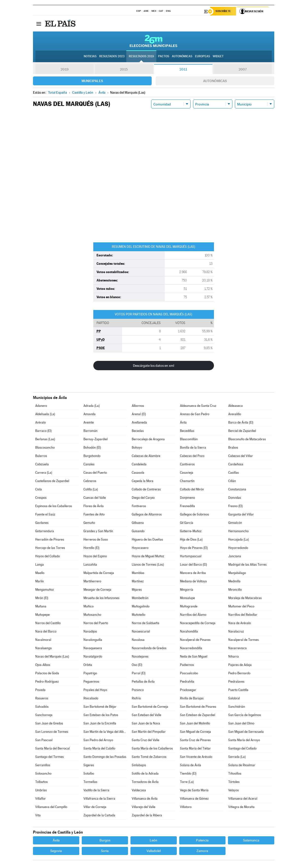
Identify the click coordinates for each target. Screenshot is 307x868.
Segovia (56, 851)
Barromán (90, 431)
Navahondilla (189, 632)
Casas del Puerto (95, 473)
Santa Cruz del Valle (145, 741)
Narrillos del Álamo (193, 615)
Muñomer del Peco (241, 607)
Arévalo (40, 423)
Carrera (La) (44, 473)
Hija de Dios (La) (191, 540)
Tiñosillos (235, 774)
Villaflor (40, 799)
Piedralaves (236, 682)
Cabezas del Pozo (192, 456)
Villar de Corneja (95, 807)
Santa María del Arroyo (244, 741)
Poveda (40, 690)
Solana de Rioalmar (242, 766)
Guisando (138, 532)
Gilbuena (138, 523)
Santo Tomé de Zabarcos (149, 757)
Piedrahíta (187, 682)
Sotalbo (89, 774)
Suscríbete (224, 12)
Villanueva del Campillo (51, 807)
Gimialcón (235, 523)
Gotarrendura (45, 532)
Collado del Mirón (192, 490)
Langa (40, 565)
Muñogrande (189, 607)
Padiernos (187, 665)
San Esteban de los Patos (101, 715)
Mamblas (138, 573)
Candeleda (139, 465)
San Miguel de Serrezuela (246, 732)
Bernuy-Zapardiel (96, 440)
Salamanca (251, 841)
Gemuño (89, 523)
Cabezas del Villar (241, 456)
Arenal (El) (139, 415)
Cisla (39, 490)
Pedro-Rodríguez (47, 682)
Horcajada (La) (239, 540)
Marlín (40, 582)
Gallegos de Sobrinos (194, 515)
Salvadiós (42, 707)
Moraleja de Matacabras (245, 598)
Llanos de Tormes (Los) (148, 565)
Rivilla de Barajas (192, 699)
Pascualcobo (189, 674)
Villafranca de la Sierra (99, 799)
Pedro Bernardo (239, 674)
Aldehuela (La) (45, 415)
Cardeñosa (236, 465)
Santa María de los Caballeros (152, 749)
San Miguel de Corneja (195, 732)
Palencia (202, 841)
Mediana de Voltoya (193, 582)
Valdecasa (139, 791)
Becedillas (187, 431)
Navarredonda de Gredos (149, 649)
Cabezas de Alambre (146, 456)
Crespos (41, 498)
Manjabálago (237, 573)
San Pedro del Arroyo (98, 741)
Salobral (234, 699)
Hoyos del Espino (95, 557)
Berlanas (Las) (45, 440)
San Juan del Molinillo (195, 724)
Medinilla (234, 582)
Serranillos (43, 766)
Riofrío (136, 699)
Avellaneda (139, 423)
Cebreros (90, 481)
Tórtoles (234, 782)
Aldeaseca (235, 406)
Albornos (138, 406)
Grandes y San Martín (98, 532)
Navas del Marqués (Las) (52, 657)
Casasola (138, 473)
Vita (38, 816)
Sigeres (89, 766)
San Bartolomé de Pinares (198, 707)
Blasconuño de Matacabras (247, 440)
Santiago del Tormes (49, 757)
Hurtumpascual (191, 557)
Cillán (232, 481)
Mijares (137, 590)
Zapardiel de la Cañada (99, 816)
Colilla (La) (91, 490)
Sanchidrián (237, 707)
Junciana (235, 557)
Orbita (88, 665)
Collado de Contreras (146, 490)
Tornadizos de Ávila (145, 782)
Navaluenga (43, 649)
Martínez (138, 582)
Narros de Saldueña (145, 624)
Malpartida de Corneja (99, 573)
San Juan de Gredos (49, 724)
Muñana (41, 607)
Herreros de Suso (96, 540)
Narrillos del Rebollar (243, 615)
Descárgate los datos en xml (153, 366)
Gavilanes (42, 523)
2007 (243, 70)
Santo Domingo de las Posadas (105, 757)
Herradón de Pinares (50, 540)
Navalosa (138, 640)
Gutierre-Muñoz (191, 532)
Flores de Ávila (94, 507)
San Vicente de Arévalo (196, 757)
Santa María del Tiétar (195, 749)
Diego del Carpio (143, 498)
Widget (218, 57)
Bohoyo (137, 448)
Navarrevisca (237, 649)
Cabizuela (42, 465)
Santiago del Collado (242, 749)
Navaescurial (141, 632)
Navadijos (90, 632)
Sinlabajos (139, 766)
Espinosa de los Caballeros (54, 507)
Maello (40, 573)
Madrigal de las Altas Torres (247, 565)
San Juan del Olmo (241, 724)
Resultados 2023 (112, 57)
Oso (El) (137, 665)
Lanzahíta (90, 565)
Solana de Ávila (191, 766)
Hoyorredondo (238, 548)
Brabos (233, 448)
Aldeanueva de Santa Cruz (198, 406)
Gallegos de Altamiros (147, 515)
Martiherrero (92, 582)
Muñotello (138, 615)
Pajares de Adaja (240, 665)
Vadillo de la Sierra (96, 791)
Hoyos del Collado (48, 557)
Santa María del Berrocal (52, 749)
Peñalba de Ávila (143, 682)
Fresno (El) (235, 507)
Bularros (41, 456)
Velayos (234, 791)
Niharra (234, 657)
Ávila (183, 423)
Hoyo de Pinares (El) (194, 548)
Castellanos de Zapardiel (52, 481)
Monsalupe (187, 598)
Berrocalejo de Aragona (148, 440)
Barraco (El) (43, 431)
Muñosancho (92, 615)
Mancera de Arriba (193, 573)
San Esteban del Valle (146, 715)
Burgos (105, 841)
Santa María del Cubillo (99, 749)
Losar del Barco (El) (194, 565)
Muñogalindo (141, 607)
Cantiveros (187, 465)
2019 (65, 70)
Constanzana (237, 490)
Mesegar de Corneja (97, 590)
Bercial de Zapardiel (242, 431)
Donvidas (235, 498)
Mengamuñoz (45, 590)
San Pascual (44, 741)
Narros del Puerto (96, 624)
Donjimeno (187, 498)
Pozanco (138, 690)
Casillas (234, 473)
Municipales (92, 81)
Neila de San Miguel (194, 657)
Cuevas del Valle (95, 498)
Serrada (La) (237, 757)
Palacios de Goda (47, 674)
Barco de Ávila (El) (241, 423)
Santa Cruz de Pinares (195, 741)
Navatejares (140, 657)
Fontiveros (139, 507)
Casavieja (187, 473)
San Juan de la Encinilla (100, 724)
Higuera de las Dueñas (147, 540)
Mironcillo (235, 590)
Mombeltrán (140, 598)
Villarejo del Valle (144, 807)
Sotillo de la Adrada (145, 774)
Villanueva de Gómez (194, 799)
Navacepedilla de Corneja (198, 624)
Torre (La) (187, 782)
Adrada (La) (92, 406)
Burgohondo (92, 456)
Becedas (138, 431)
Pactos (164, 57)
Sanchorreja (44, 715)
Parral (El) (139, 674)
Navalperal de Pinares (195, 640)
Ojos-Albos (43, 665)
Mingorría (187, 590)
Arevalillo (235, 415)
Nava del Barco (46, 632)
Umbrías (41, 791)
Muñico (89, 607)
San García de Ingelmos (245, 715)
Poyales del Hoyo (95, 690)
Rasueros (42, 699)
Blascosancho (45, 448)
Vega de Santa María (194, 791)
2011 (183, 70)
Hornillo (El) (91, 548)
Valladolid (154, 851)
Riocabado (91, 699)
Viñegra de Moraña (241, 807)
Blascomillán (189, 440)
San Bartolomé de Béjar (100, 707)
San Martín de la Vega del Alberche (105, 732)
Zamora (202, 851)
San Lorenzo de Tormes (52, 732)
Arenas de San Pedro (195, 415)
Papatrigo (90, 674)
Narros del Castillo (48, 624)
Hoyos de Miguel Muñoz (148, 557)
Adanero (41, 406)
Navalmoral (43, 640)
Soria (105, 851)
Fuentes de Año (94, 515)
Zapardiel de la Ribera (147, 816)
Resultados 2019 (141, 57)
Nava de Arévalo (240, 624)
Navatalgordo (93, 657)
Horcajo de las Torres (50, 548)
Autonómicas (215, 81)
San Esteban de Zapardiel (198, 715)
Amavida (89, 415)
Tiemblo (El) (188, 774)
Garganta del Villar (241, 515)
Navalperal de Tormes (243, 640)
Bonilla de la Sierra (193, 448)
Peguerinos (91, 682)
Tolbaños (41, 782)
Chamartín (187, 481)
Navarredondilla (191, 649)
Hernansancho (238, 532)
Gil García (187, 523)
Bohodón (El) (92, 448)
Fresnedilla (187, 507)
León (153, 841)
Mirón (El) (42, 598)
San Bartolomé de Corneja (150, 707)
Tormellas (90, 782)
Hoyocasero (140, 548)
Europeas (202, 57)
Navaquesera (93, 649)
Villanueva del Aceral (243, 799)
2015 (124, 70)
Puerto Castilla (238, 690)
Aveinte (89, 423)
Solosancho (43, 774)
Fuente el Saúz (45, 515)
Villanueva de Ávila (145, 799)
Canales (89, 465)
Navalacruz (236, 632)
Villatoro (186, 807)
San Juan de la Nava (146, 724)
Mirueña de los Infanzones (101, 598)
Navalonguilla (93, 640)
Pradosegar (188, 690)
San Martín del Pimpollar (149, 732)
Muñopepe (42, 615)
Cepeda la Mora (143, 481)
